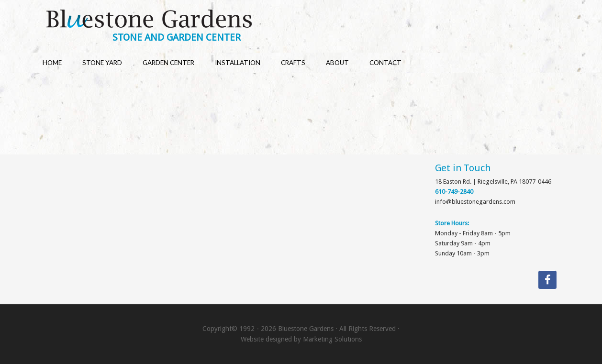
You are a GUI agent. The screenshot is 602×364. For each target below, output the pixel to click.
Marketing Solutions (332, 339)
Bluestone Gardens (310, 20)
